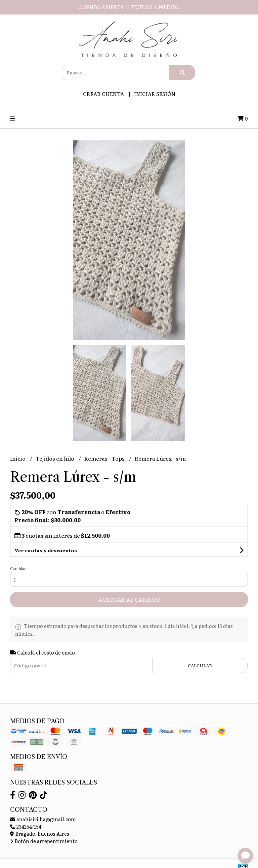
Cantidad (18, 568)
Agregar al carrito (129, 599)
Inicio (18, 458)
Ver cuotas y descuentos (46, 550)
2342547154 (26, 826)
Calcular (200, 665)
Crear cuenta (103, 94)
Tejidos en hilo (55, 458)
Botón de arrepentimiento (44, 841)
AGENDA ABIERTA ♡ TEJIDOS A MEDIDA (129, 7)
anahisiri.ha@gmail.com (43, 819)
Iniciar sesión (155, 94)
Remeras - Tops (105, 458)
